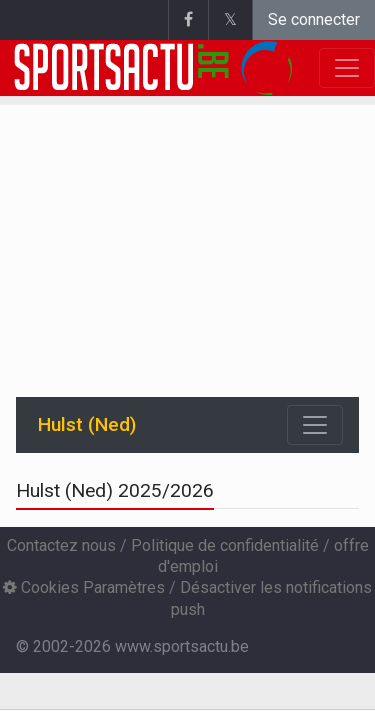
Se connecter (314, 19)
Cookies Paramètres (84, 587)
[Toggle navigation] (315, 425)
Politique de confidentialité (225, 545)
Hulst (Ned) (87, 424)
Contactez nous (61, 545)
